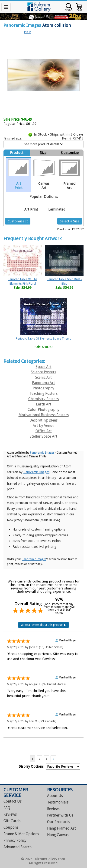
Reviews (10, 814)
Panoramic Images (22, 25)
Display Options (31, 766)
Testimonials (58, 802)
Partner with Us (60, 815)
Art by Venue (43, 426)
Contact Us (13, 801)
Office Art (44, 431)
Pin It (27, 32)
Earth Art (44, 404)
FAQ (7, 808)
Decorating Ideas (43, 420)
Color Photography (43, 410)
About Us (55, 796)
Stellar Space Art (43, 436)
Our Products (58, 822)
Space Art (44, 367)
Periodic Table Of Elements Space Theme (43, 339)
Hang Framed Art (61, 828)
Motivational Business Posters (44, 415)
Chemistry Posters (43, 399)
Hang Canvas (58, 835)
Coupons (11, 827)
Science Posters (43, 372)
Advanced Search (18, 847)
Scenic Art (43, 377)
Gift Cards (12, 821)
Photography (43, 388)
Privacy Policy (15, 840)
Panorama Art (43, 383)
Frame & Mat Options (21, 834)
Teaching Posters (43, 393)
